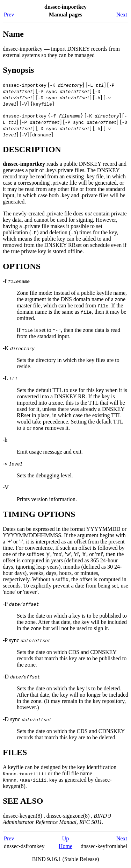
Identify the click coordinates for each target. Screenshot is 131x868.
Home (65, 846)
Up (66, 838)
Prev (9, 15)
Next (122, 15)
